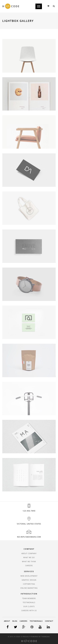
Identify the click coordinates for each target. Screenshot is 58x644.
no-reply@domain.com (29, 537)
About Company (29, 553)
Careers (29, 566)
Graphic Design (29, 580)
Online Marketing (29, 588)
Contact (49, 621)
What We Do (29, 557)
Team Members (29, 598)
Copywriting (29, 584)
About (7, 621)
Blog (15, 621)
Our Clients (29, 606)
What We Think (29, 562)
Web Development (29, 576)
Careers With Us (29, 611)
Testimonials (29, 602)
